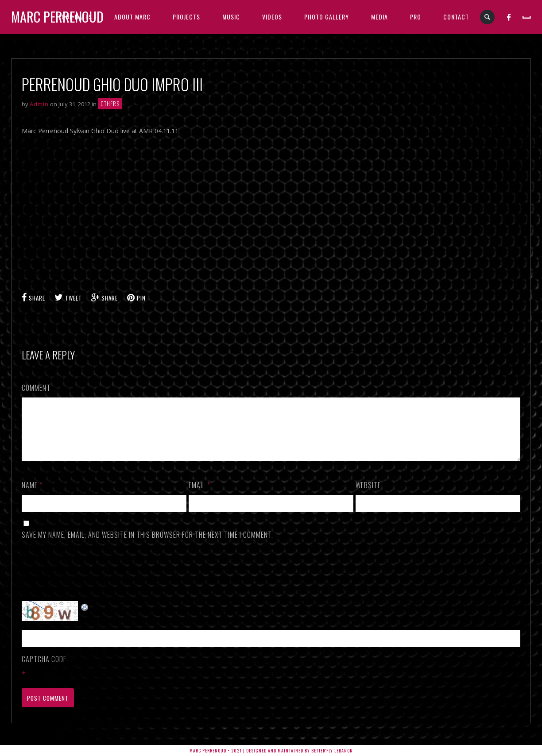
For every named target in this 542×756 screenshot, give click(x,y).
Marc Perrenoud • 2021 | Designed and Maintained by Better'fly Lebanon (271, 750)
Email (199, 496)
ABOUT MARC (132, 17)
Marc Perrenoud (57, 17)
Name (32, 496)
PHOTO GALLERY (327, 17)
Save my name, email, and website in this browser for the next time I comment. (147, 545)
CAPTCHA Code (44, 670)
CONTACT (456, 17)
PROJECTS (186, 17)
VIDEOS (272, 17)
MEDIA (379, 17)
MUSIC (231, 17)
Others (110, 104)
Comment (36, 388)
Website (368, 496)
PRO (416, 17)
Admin (39, 104)
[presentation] (89, 581)
